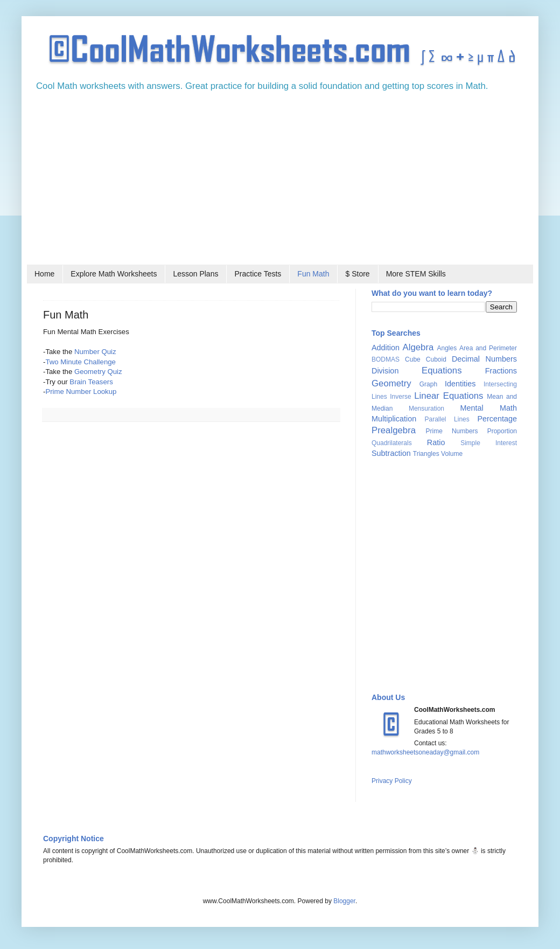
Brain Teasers (91, 382)
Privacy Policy (392, 781)
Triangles (426, 454)
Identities (460, 384)
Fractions (501, 371)
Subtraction (391, 453)
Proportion (502, 431)
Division (385, 371)
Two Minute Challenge (80, 362)
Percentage (497, 419)
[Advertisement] (280, 182)
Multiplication (394, 419)
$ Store (357, 274)
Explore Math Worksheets (114, 274)
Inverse (400, 397)
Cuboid (436, 359)
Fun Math (313, 274)
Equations (442, 370)
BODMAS (386, 359)
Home (44, 274)
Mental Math (489, 408)
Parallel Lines (447, 419)
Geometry (391, 383)
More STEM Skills (416, 274)
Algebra (418, 347)
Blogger (344, 901)
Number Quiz (95, 352)
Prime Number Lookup (81, 392)
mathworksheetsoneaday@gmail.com (425, 752)
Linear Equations (449, 396)
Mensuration (426, 408)
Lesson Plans (195, 274)
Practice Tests (258, 274)
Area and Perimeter (488, 348)
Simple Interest (489, 443)
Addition (386, 348)
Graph (428, 384)
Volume (452, 454)
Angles (447, 348)
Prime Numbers (452, 431)
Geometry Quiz (98, 372)
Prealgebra (394, 430)
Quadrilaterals (392, 443)
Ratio (436, 442)
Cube (413, 359)
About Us (388, 697)
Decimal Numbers (484, 359)
